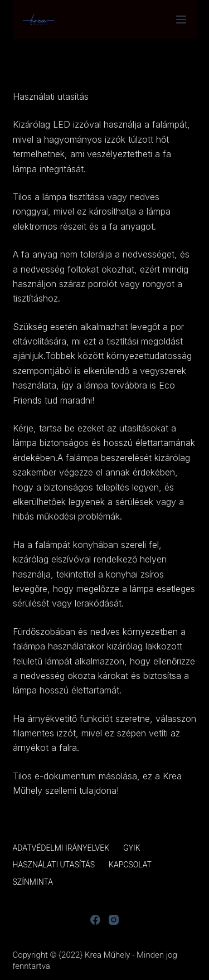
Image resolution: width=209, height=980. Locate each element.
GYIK (132, 848)
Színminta (33, 882)
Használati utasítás (54, 865)
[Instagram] (114, 920)
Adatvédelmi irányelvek (61, 848)
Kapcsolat (130, 865)
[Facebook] (95, 920)
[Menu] (181, 20)
